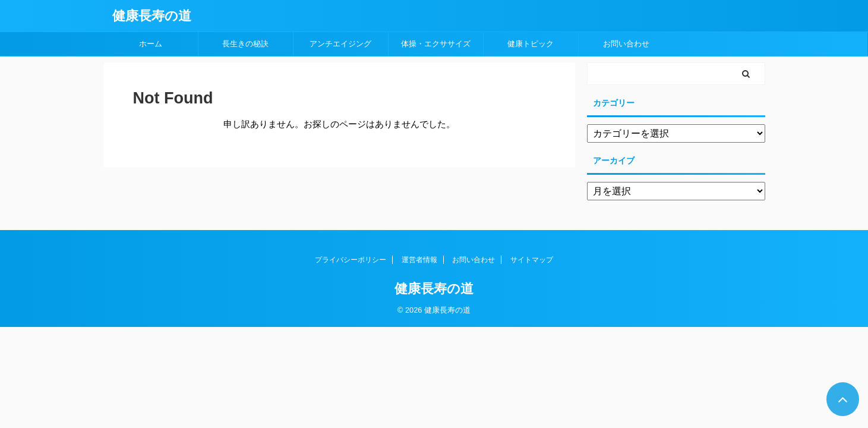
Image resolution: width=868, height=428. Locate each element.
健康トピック (531, 44)
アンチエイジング (340, 44)
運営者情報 (419, 260)
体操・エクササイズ (436, 44)
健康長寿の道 (152, 16)
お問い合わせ (626, 44)
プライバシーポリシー (351, 260)
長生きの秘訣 (245, 44)
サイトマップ (532, 260)
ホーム (151, 44)
